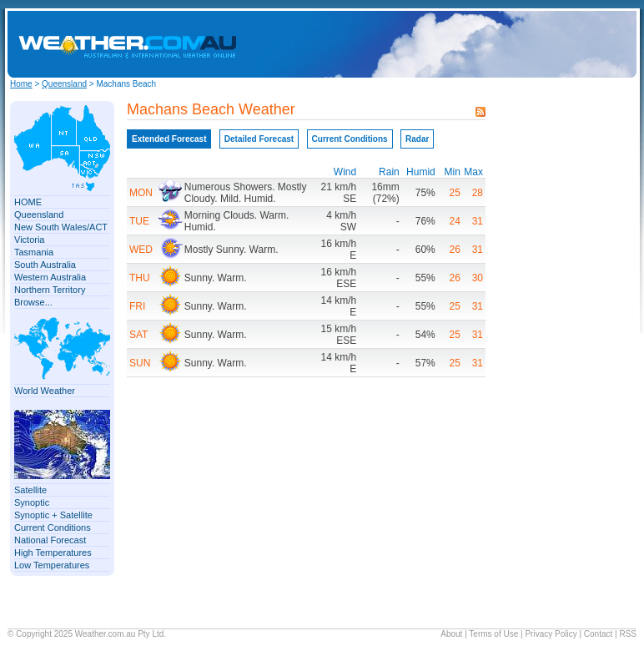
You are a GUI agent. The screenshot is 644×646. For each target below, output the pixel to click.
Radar (417, 139)
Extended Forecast (169, 139)
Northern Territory (50, 290)
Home (21, 84)
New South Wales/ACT (61, 227)
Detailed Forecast (259, 139)
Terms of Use (493, 634)
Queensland (64, 84)
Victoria (29, 240)
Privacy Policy (551, 634)
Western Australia (50, 277)
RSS (628, 634)
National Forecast (50, 540)
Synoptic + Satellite (53, 515)
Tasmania (34, 252)
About (451, 634)
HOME (28, 202)
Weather (91, 634)
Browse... (33, 302)
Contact (598, 634)
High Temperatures (53, 553)
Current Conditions (53, 527)
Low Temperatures (52, 565)
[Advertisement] (495, 44)
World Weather (45, 391)
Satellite (30, 490)
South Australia (45, 265)
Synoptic (32, 502)
